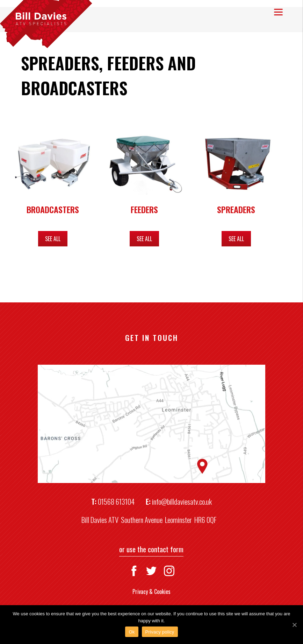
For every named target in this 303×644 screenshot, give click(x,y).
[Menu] (278, 11)
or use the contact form (151, 549)
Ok (132, 632)
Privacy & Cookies (151, 591)
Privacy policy (160, 632)
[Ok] (294, 625)
